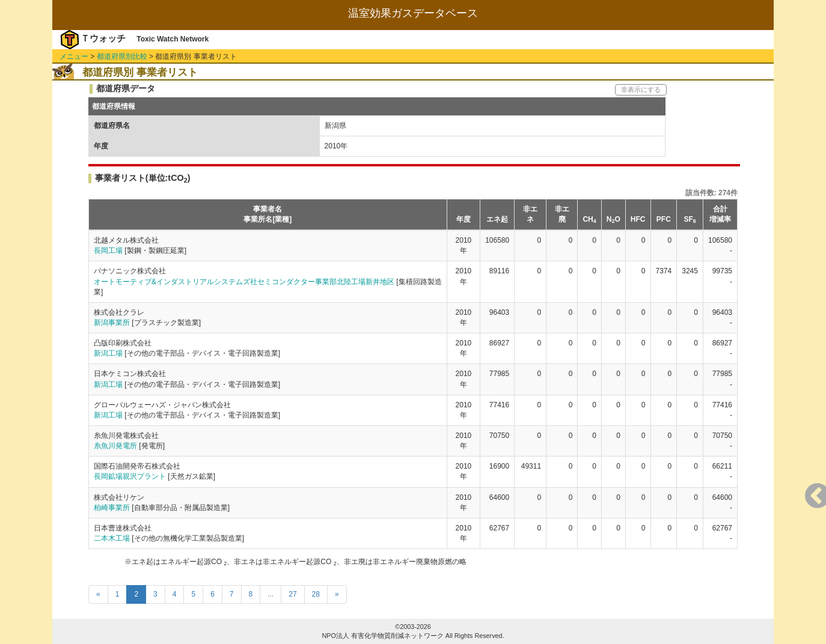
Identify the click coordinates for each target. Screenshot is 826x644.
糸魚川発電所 (115, 446)
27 (292, 594)
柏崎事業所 (112, 508)
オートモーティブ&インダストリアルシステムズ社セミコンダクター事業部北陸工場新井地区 (244, 282)
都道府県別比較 (122, 56)
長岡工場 (108, 251)
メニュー (74, 56)
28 (316, 594)
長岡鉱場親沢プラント (130, 476)
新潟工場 (108, 353)
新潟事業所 (112, 323)
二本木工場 (112, 538)
